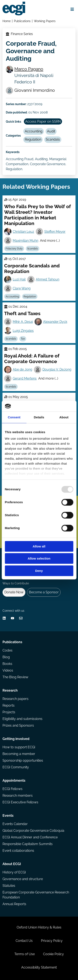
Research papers (15, 699)
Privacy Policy (52, 941)
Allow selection (39, 559)
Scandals (53, 139)
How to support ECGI (19, 747)
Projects (9, 712)
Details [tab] (39, 417)
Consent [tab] (14, 417)
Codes (7, 650)
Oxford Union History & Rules (39, 927)
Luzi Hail (19, 279)
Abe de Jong (22, 369)
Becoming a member (19, 754)
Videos (8, 670)
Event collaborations (18, 851)
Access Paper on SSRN (43, 121)
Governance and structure (23, 879)
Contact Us (24, 941)
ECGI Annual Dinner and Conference (30, 837)
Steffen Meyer (55, 232)
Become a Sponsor (44, 592)
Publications (22, 21)
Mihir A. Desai (23, 322)
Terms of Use (25, 954)
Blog (6, 657)
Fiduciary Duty (14, 249)
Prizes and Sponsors (18, 725)
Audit (51, 131)
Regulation (33, 139)
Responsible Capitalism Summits (28, 844)
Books (7, 664)
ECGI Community (16, 767)
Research (10, 690)
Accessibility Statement (39, 967)
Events (8, 816)
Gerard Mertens (25, 378)
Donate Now (14, 592)
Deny (39, 571)
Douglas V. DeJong (57, 369)
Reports (9, 705)
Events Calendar (15, 824)
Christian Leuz (23, 232)
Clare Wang (22, 288)
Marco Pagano (29, 69)
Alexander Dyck (55, 322)
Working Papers (45, 21)
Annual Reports (14, 904)
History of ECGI (14, 872)
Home (7, 21)
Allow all (39, 546)
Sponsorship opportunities (23, 760)
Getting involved (16, 739)
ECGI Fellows (12, 789)
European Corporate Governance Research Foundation (36, 895)
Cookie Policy (53, 954)
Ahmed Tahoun (48, 279)
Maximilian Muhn (25, 241)
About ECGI (12, 864)
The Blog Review (15, 677)
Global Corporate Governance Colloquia (33, 831)
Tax (23, 339)
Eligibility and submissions (22, 719)
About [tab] (64, 417)
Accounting (34, 131)
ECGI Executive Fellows (20, 802)
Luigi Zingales (23, 331)
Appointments (14, 781)
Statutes (9, 886)
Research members (18, 796)
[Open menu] (72, 9)
